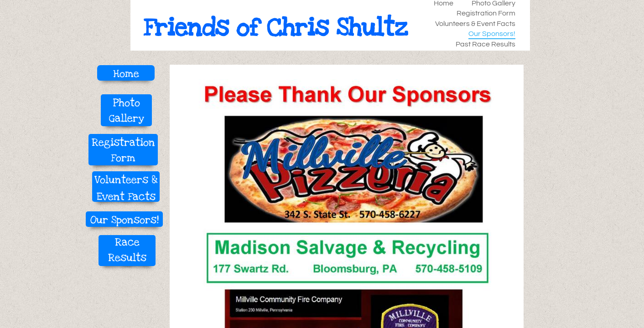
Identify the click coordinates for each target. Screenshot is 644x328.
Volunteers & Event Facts (475, 24)
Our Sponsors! (492, 34)
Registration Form (486, 13)
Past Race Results (486, 44)
